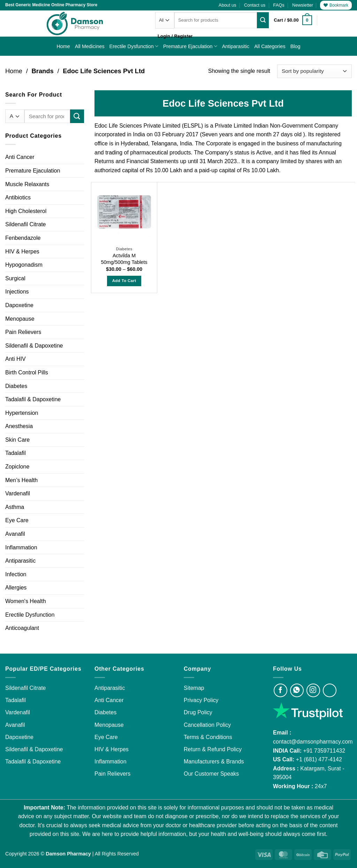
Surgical (15, 278)
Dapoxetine (19, 305)
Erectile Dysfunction (134, 46)
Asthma (15, 507)
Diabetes (16, 386)
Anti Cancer (20, 157)
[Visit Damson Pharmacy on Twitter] (330, 690)
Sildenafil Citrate (26, 224)
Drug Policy (198, 712)
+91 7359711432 (324, 751)
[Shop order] (314, 71)
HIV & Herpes (22, 252)
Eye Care (17, 520)
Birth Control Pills (27, 372)
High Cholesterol (26, 211)
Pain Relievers (23, 332)
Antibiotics (18, 197)
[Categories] (165, 20)
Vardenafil (18, 493)
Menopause (20, 319)
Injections (17, 292)
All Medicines (90, 46)
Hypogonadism (24, 265)
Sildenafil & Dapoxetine (34, 346)
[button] (303, 5)
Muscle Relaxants (27, 184)
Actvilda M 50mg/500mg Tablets (124, 259)
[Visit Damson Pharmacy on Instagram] (313, 690)
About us (227, 5)
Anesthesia (19, 426)
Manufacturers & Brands (214, 762)
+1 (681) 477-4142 (319, 759)
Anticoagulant (22, 628)
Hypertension (22, 413)
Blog (295, 46)
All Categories (270, 46)
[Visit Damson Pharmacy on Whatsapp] (297, 690)
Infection (16, 574)
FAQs (279, 5)
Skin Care (17, 440)
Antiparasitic (236, 46)
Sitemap (194, 688)
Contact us (255, 5)
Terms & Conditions (208, 737)
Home (63, 46)
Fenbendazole (23, 238)
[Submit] (263, 20)
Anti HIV (16, 359)
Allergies (16, 588)
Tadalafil (16, 453)
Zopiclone (17, 467)
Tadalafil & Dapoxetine (33, 399)
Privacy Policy (201, 700)
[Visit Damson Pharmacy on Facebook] (280, 690)
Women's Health (26, 601)
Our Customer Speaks (211, 774)
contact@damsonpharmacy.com (313, 742)
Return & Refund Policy (213, 749)
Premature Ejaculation (190, 46)
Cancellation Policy (207, 725)
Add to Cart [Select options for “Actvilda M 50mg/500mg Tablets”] (124, 281)
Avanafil (15, 534)
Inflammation (21, 547)
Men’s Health (21, 480)
